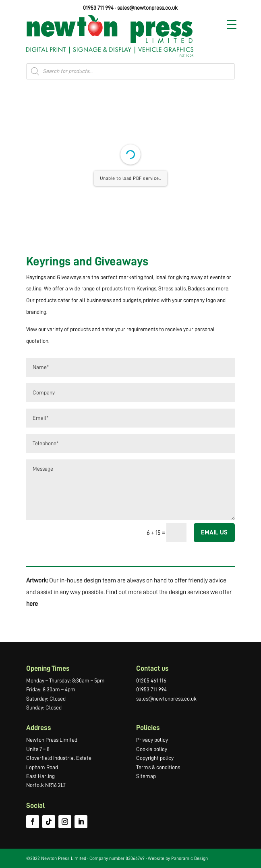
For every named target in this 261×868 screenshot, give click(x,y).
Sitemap (146, 776)
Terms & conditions (158, 767)
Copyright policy (155, 758)
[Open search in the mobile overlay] (130, 71)
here (32, 604)
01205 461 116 (151, 680)
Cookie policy (152, 749)
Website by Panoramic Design (178, 858)
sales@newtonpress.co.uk (147, 8)
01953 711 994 (98, 8)
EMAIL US (214, 532)
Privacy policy (152, 740)
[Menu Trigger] (232, 25)
